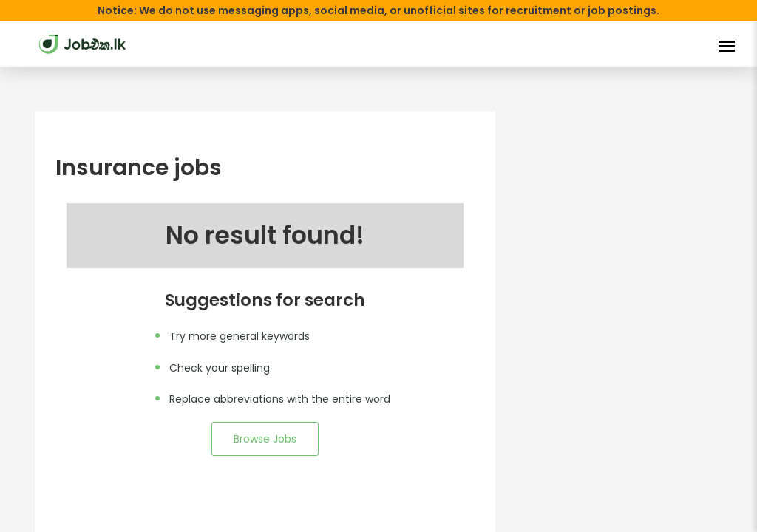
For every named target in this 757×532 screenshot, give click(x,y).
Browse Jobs (265, 439)
